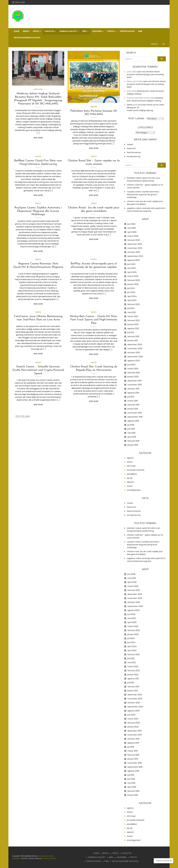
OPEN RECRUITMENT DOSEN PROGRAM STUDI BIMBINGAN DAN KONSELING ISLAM (145, 74)
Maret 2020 (133, 369)
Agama (130, 458)
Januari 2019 (133, 409)
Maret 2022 (133, 316)
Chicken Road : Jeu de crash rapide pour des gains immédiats (145, 203)
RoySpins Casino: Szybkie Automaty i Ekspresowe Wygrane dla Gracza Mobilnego (38, 211)
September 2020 (135, 357)
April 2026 (132, 232)
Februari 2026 (134, 240)
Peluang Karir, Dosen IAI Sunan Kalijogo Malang (145, 99)
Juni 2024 (131, 292)
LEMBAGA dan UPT (68, 31)
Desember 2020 (135, 345)
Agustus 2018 (133, 421)
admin (130, 105)
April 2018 (132, 437)
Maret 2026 (133, 236)
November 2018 (135, 413)
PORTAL (111, 31)
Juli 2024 (131, 288)
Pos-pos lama (23, 416)
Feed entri (131, 148)
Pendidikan (132, 474)
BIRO (84, 31)
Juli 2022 (131, 308)
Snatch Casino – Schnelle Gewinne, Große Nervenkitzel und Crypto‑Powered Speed (38, 370)
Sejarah (94, 107)
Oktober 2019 (133, 389)
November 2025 (135, 248)
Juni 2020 (131, 365)
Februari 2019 (133, 405)
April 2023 (132, 300)
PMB (140, 31)
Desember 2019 (134, 381)
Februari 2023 (134, 304)
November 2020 (135, 349)
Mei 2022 (132, 312)
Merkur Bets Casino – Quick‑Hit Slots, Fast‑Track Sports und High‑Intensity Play (94, 320)
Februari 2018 (133, 441)
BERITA (26, 31)
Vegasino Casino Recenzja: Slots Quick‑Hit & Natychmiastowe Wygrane (146, 210)
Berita (38, 156)
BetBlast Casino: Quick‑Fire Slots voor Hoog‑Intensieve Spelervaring (144, 179)
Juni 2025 (131, 264)
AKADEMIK (97, 31)
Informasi (38, 89)
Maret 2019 (133, 401)
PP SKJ (130, 478)
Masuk (130, 144)
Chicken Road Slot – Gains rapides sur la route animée (145, 186)
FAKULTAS (49, 31)
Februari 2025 (134, 280)
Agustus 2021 (133, 328)
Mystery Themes (49, 858)
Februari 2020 (134, 373)
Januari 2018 (133, 445)
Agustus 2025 (133, 260)
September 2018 (135, 417)
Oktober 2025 (134, 252)
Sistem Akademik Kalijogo (27, 38)
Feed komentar (134, 152)
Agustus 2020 (133, 361)
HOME (17, 31)
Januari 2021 (133, 341)
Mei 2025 (132, 268)
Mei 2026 (132, 228)
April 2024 (132, 296)
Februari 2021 (133, 336)
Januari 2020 (133, 377)
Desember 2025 (135, 244)
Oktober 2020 (134, 353)
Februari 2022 (134, 320)
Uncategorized (134, 490)
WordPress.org (134, 156)
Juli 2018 (131, 425)
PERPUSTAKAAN (127, 31)
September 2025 (135, 256)
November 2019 (135, 385)
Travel (130, 486)
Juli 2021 (131, 332)
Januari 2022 (133, 324)
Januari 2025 (133, 284)
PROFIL (36, 31)
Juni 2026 (131, 224)
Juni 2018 (131, 429)
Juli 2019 (131, 397)
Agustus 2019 (133, 393)
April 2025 (132, 272)
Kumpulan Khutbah (136, 470)
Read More (38, 138)
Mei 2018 (131, 433)
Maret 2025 (133, 276)
